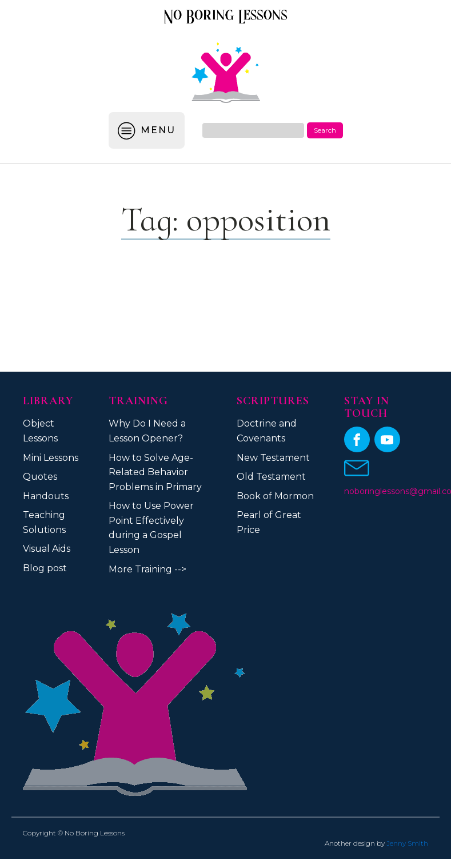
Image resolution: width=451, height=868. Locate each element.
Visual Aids (47, 549)
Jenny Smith (407, 843)
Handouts (46, 496)
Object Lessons (40, 431)
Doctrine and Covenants (267, 431)
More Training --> (147, 569)
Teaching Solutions (44, 522)
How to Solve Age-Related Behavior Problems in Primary (155, 472)
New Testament (273, 458)
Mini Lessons (51, 458)
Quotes (40, 477)
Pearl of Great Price (269, 522)
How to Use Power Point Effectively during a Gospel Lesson (151, 528)
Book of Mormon (275, 496)
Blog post (45, 568)
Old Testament (271, 477)
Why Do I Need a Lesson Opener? (147, 431)
